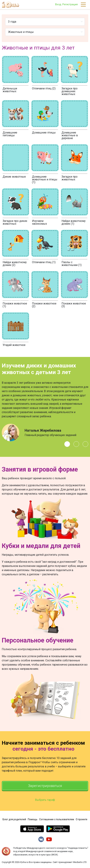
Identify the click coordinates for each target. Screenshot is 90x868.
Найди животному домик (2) (15, 264)
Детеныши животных (10, 90)
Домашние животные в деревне (70, 135)
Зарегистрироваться (45, 786)
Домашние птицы (44, 133)
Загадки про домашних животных (70, 91)
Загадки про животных (70, 178)
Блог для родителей (14, 819)
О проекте (82, 819)
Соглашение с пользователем (57, 819)
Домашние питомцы (10, 134)
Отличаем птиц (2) (44, 88)
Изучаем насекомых (39, 222)
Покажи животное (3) (74, 305)
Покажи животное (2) (44, 305)
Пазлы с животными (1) (72, 264)
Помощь (33, 819)
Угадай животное (14, 345)
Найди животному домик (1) (74, 222)
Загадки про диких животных (15, 222)
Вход (58, 4)
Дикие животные (14, 177)
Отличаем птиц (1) (44, 262)
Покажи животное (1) (15, 305)
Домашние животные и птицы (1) (45, 179)
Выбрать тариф (45, 800)
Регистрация (70, 4)
